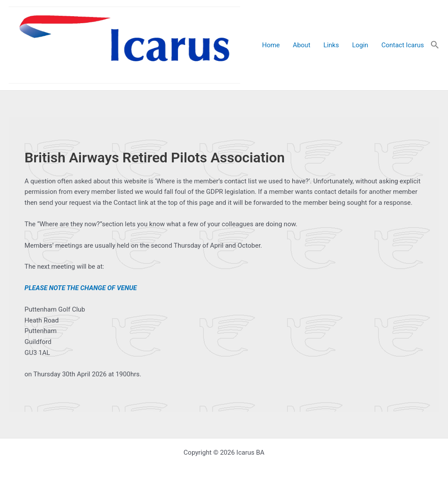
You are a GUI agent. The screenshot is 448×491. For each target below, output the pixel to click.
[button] (435, 45)
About (301, 45)
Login (360, 45)
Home (271, 45)
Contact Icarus (403, 45)
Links (331, 45)
